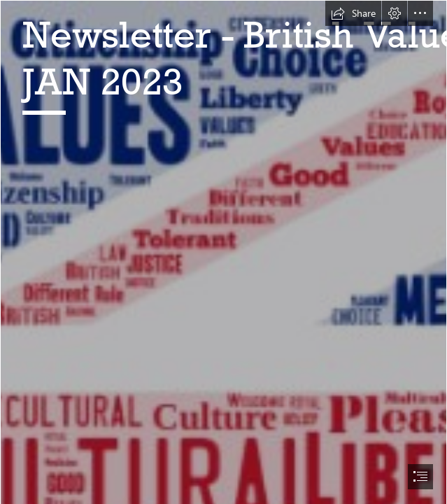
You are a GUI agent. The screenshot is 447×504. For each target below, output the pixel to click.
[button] (353, 13)
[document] (223, 252)
